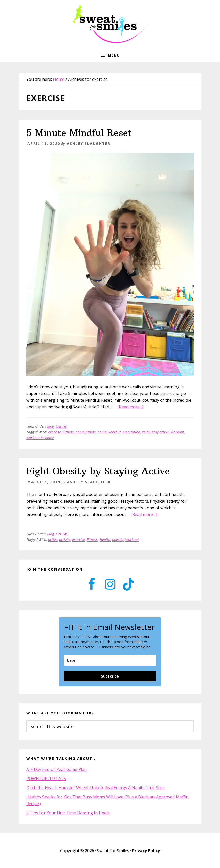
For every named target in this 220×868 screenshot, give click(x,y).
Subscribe (110, 676)
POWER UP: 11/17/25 (46, 779)
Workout (177, 432)
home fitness (86, 432)
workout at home (40, 438)
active (53, 540)
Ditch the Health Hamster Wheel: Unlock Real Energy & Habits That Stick (96, 788)
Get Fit (61, 426)
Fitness (68, 432)
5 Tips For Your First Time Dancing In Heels (68, 813)
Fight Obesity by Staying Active (98, 471)
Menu (114, 55)
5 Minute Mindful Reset (79, 133)
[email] (110, 660)
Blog (51, 426)
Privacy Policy (146, 851)
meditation (131, 432)
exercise (54, 432)
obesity (118, 540)
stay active (160, 432)
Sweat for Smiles (110, 24)
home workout (109, 432)
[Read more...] (130, 407)
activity (65, 540)
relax (146, 432)
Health (105, 540)
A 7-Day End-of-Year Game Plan (57, 769)
